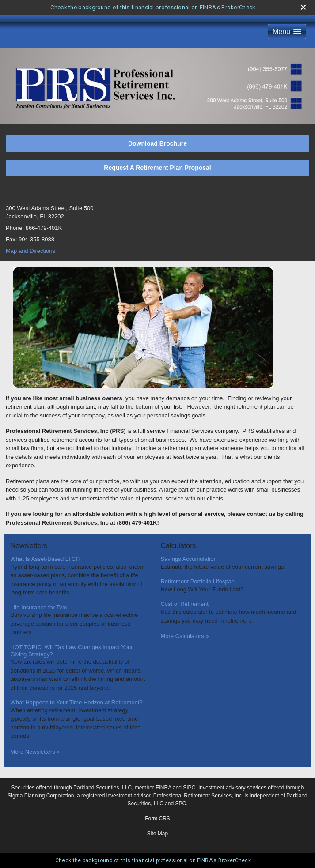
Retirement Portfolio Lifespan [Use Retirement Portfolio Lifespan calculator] (197, 581)
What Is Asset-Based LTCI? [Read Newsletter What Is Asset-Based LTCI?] (45, 559)
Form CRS (157, 819)
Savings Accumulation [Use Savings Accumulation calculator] (188, 559)
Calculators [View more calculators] (178, 546)
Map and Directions (30, 251)
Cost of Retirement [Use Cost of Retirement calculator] (184, 604)
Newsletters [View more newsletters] (29, 546)
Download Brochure (157, 143)
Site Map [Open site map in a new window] (157, 834)
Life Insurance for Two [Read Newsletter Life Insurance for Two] (38, 607)
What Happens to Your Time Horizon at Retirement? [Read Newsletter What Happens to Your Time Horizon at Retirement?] (76, 702)
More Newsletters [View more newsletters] (35, 752)
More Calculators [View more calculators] (184, 636)
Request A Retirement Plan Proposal (157, 168)
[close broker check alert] (303, 7)
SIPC (189, 788)
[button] (287, 32)
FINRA (163, 788)
